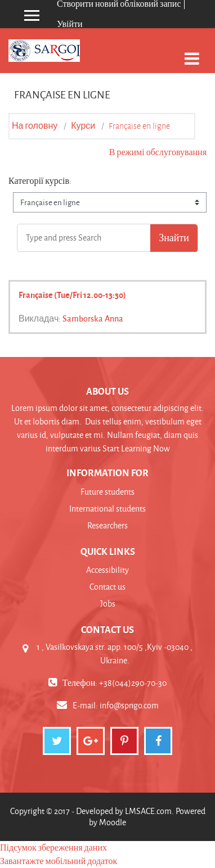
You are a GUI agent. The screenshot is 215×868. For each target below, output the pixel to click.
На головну (35, 126)
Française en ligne (139, 126)
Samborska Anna (93, 318)
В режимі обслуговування (158, 152)
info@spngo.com (129, 705)
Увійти (70, 24)
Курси (83, 126)
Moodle (113, 822)
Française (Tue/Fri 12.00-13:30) (72, 295)
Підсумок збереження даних (53, 847)
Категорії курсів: (40, 181)
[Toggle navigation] (192, 53)
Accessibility (107, 570)
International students (107, 508)
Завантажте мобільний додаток (59, 861)
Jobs (108, 603)
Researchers (107, 525)
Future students (107, 492)
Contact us (107, 587)
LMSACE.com (148, 811)
